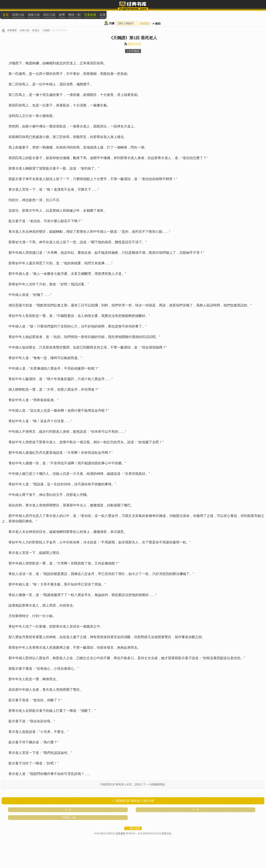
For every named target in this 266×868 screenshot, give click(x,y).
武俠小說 (18, 15)
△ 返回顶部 (133, 828)
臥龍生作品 (135, 44)
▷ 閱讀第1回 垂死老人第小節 (133, 801)
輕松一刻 (74, 15)
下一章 (68, 810)
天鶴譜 (46, 30)
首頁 (6, 15)
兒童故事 (90, 15)
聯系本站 (167, 833)
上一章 (195, 810)
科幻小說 (49, 15)
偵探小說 (34, 15)
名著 (103, 15)
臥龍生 (36, 30)
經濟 (62, 15)
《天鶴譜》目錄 (68, 817)
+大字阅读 (133, 51)
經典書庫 (12, 30)
